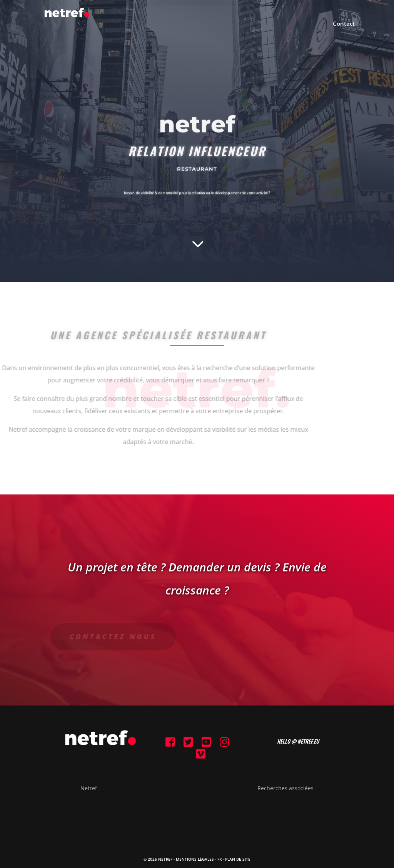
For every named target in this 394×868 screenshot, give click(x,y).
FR (220, 859)
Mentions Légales (195, 859)
